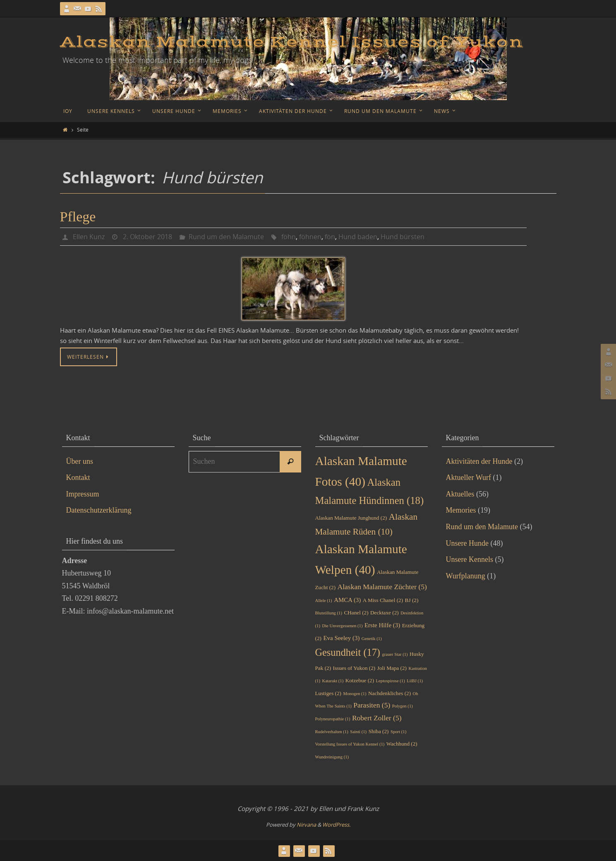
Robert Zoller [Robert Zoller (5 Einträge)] (377, 718)
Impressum (83, 494)
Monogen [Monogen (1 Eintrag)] (355, 694)
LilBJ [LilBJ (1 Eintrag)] (415, 681)
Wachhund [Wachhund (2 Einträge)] (402, 744)
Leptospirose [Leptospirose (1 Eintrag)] (391, 681)
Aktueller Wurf (469, 477)
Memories (461, 510)
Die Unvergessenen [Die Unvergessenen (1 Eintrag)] (342, 626)
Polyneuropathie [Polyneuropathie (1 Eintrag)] (333, 719)
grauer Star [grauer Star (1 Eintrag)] (395, 654)
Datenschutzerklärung (99, 510)
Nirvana (306, 825)
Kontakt (78, 477)
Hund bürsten (403, 237)
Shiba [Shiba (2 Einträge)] (379, 731)
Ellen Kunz (89, 237)
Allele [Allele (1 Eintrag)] (324, 601)
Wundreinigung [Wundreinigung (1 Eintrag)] (332, 757)
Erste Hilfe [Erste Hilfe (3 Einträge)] (382, 625)
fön (330, 237)
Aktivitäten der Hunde (479, 461)
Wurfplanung (466, 576)
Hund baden (358, 237)
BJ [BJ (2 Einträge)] (412, 600)
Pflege (78, 217)
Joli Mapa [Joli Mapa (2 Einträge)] (392, 668)
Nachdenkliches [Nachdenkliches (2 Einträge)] (389, 693)
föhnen (310, 237)
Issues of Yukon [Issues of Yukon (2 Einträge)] (354, 668)
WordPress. (336, 825)
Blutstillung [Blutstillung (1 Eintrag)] (329, 613)
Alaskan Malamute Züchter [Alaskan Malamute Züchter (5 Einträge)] (382, 587)
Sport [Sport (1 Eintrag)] (398, 732)
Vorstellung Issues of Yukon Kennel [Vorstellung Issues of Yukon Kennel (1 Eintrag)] (350, 744)
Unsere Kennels (470, 559)
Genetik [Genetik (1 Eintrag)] (372, 639)
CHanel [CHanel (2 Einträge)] (356, 613)
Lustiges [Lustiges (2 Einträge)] (328, 693)
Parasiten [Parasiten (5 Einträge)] (372, 705)
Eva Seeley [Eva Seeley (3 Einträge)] (341, 638)
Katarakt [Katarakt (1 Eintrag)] (333, 681)
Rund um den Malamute (226, 237)
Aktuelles (460, 494)
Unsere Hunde (467, 543)
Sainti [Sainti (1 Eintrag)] (358, 732)
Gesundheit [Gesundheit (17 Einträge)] (348, 652)
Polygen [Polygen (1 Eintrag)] (403, 706)
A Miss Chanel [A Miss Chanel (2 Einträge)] (383, 600)
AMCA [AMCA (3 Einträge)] (347, 600)
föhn (289, 237)
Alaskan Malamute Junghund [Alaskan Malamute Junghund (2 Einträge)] (351, 518)
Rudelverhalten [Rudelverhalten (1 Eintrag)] (332, 732)
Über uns (80, 461)
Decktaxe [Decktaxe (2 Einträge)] (385, 613)
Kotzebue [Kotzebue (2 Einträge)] (360, 680)
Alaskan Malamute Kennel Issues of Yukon (292, 42)
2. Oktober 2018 (147, 237)
